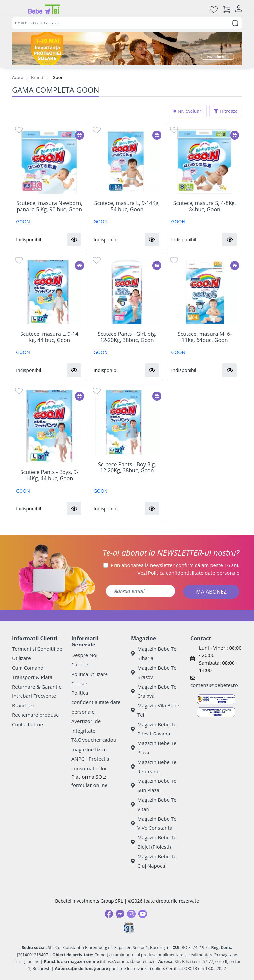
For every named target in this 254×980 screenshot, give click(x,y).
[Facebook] (109, 914)
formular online (89, 785)
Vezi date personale (189, 573)
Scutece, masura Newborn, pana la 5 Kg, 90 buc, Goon (49, 206)
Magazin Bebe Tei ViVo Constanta (154, 823)
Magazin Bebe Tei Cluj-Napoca (154, 861)
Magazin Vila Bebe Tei (155, 710)
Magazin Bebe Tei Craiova (154, 691)
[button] (74, 240)
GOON (23, 222)
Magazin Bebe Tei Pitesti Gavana (154, 729)
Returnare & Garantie (37, 687)
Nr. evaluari (188, 111)
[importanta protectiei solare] (127, 49)
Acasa (18, 77)
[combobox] (127, 23)
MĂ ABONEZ (211, 592)
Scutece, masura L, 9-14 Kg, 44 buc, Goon (49, 337)
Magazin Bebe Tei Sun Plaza (154, 786)
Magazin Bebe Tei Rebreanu (154, 767)
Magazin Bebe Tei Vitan (154, 804)
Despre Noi (84, 655)
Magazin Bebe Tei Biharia (154, 654)
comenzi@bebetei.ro (214, 685)
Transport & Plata (32, 677)
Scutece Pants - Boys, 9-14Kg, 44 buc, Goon (49, 475)
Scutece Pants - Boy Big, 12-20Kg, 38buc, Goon (127, 468)
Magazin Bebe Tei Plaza (154, 748)
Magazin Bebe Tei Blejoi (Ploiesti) (154, 842)
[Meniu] (17, 9)
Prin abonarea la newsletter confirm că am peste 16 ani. (175, 565)
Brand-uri (23, 705)
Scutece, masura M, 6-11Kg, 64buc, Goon (205, 337)
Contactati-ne (27, 724)
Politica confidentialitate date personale (96, 702)
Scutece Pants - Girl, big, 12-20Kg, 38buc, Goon (127, 337)
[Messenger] (120, 914)
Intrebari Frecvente (34, 696)
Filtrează (226, 111)
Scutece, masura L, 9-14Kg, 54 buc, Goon (127, 206)
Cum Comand (28, 668)
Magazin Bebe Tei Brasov (154, 672)
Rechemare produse (35, 715)
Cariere (80, 664)
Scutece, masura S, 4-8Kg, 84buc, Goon (205, 206)
